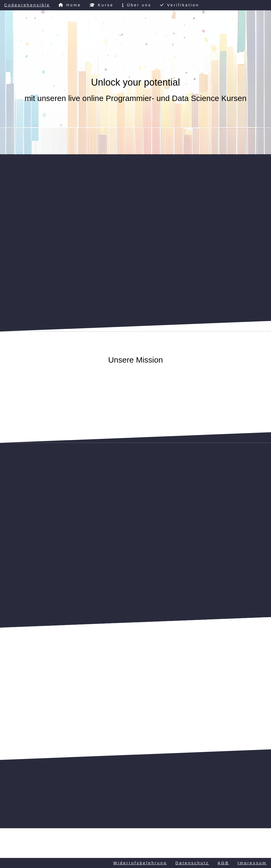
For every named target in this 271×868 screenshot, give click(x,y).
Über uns (137, 5)
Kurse (102, 5)
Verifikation (180, 5)
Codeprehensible (27, 5)
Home (70, 5)
